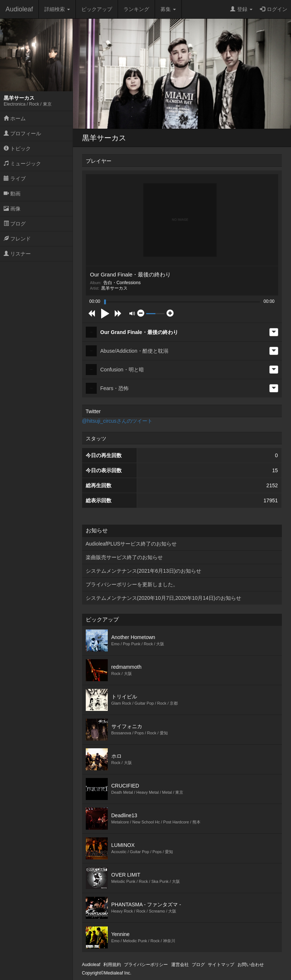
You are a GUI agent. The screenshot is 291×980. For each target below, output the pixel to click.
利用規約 (112, 965)
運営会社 (180, 965)
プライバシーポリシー (146, 965)
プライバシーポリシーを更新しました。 (132, 584)
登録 (241, 9)
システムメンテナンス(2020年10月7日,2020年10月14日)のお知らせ (163, 598)
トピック (17, 148)
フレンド (17, 239)
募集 (168, 9)
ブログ (15, 224)
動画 (12, 194)
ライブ (15, 179)
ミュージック (22, 164)
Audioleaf (19, 9)
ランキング (136, 9)
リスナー (17, 254)
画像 (12, 209)
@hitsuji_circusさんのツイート (117, 421)
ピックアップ (97, 9)
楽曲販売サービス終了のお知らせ (124, 557)
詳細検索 (57, 9)
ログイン (274, 9)
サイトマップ (221, 965)
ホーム (15, 118)
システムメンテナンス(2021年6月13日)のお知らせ (144, 571)
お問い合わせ (251, 965)
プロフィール (22, 133)
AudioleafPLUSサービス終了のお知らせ (131, 544)
